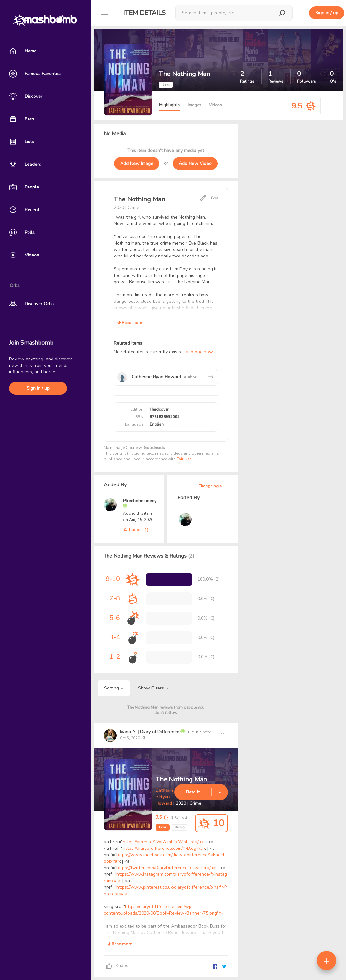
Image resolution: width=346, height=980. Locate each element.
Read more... (131, 323)
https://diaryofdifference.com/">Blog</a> (164, 848)
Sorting (114, 688)
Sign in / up (38, 388)
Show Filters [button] (153, 688)
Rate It (193, 792)
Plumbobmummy (140, 501)
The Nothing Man (181, 779)
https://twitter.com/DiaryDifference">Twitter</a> (166, 868)
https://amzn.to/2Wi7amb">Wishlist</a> (163, 842)
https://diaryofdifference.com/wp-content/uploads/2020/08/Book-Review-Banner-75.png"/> (163, 910)
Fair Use (184, 459)
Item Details (144, 13)
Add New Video (195, 163)
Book (163, 827)
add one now (199, 352)
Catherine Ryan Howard (164, 797)
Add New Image (137, 163)
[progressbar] (169, 579)
